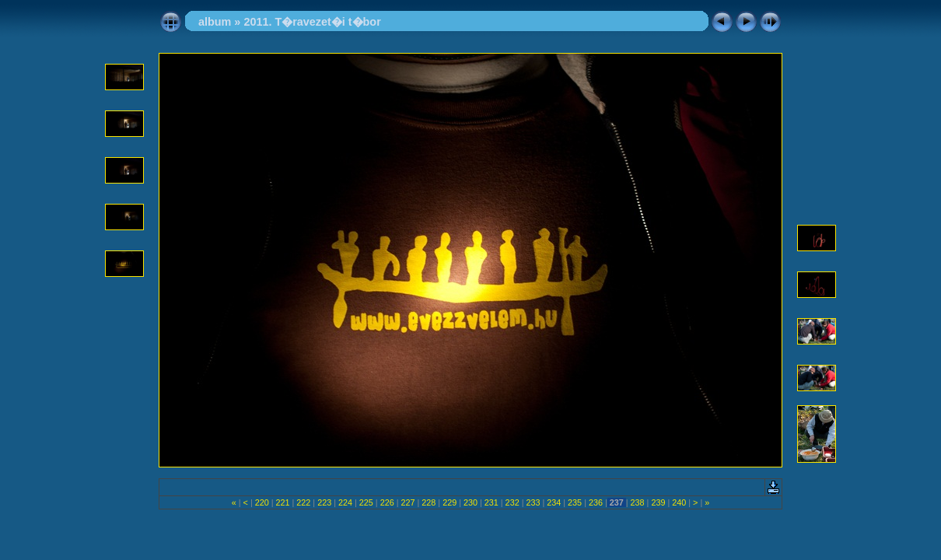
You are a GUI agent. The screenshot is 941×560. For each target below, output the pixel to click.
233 (533, 502)
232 (512, 502)
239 (658, 502)
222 (303, 502)
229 (450, 502)
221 (283, 502)
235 (575, 502)
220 (262, 502)
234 (554, 502)
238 (638, 502)
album (215, 22)
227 (408, 502)
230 (471, 502)
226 (387, 502)
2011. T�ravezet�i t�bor (312, 22)
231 (491, 502)
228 (429, 502)
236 (596, 502)
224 (345, 502)
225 (366, 502)
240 (679, 502)
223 (324, 502)
